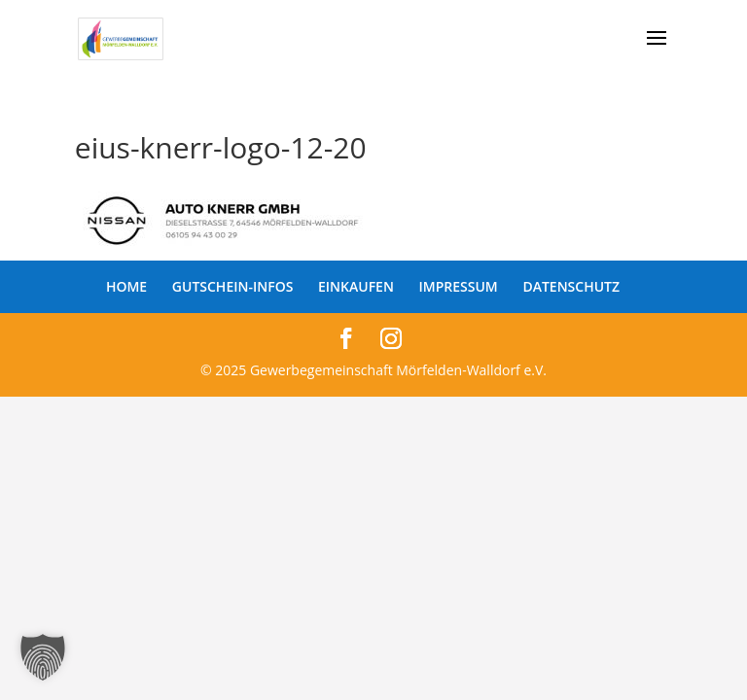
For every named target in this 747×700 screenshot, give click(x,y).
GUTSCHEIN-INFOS (233, 286)
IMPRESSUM (459, 286)
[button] (43, 657)
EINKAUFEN (356, 286)
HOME (126, 286)
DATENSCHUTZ (571, 286)
